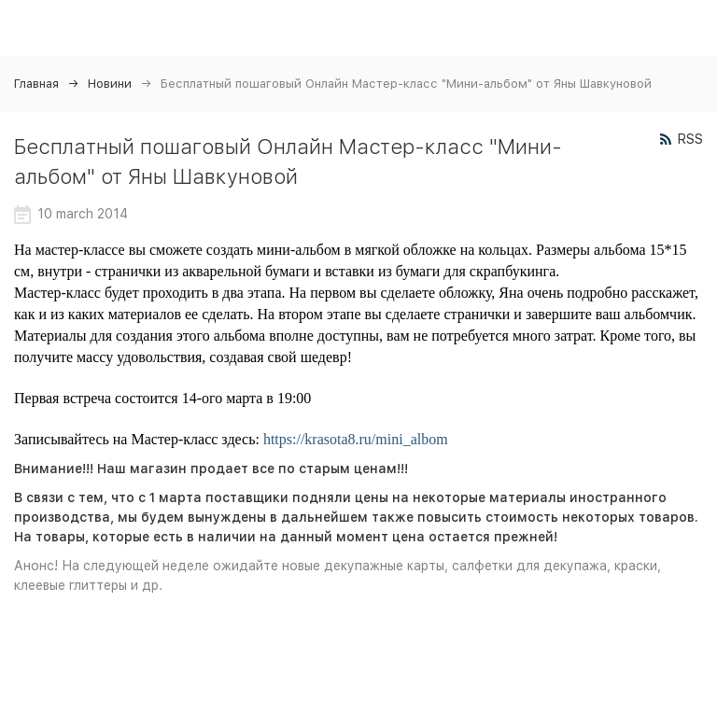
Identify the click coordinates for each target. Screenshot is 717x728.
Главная (36, 84)
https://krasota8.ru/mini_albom (356, 439)
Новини (110, 84)
